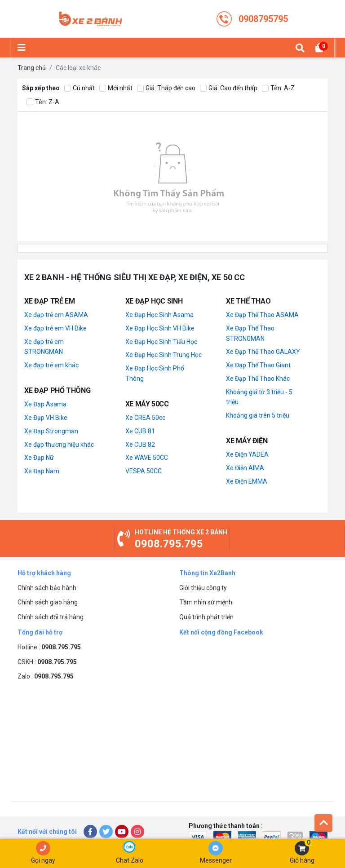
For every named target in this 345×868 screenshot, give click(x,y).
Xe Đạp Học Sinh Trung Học (164, 355)
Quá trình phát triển (206, 617)
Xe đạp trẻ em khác (51, 365)
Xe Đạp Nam (42, 471)
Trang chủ (32, 68)
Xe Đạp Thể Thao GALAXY (263, 352)
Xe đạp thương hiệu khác (59, 445)
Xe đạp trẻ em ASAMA (56, 315)
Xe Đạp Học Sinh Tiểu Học (161, 342)
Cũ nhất (80, 88)
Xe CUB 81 (140, 431)
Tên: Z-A (43, 102)
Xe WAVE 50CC (147, 458)
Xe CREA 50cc (145, 418)
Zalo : (46, 676)
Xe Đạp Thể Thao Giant (258, 365)
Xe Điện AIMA (245, 468)
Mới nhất (116, 88)
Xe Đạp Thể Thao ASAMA (262, 315)
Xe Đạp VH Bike (46, 418)
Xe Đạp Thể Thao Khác (258, 379)
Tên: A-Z (278, 88)
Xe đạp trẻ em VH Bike (55, 328)
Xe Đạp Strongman (51, 431)
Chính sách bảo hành (47, 588)
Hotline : (49, 647)
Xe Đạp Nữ (39, 458)
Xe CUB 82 (140, 445)
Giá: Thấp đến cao (166, 88)
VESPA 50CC (144, 471)
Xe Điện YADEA (247, 454)
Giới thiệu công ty (203, 588)
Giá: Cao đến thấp (229, 88)
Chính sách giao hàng (48, 602)
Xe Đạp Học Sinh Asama (159, 315)
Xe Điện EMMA (247, 481)
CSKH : (47, 662)
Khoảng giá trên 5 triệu (258, 415)
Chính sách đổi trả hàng (51, 617)
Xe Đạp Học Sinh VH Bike (160, 328)
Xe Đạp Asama (45, 404)
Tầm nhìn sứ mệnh (206, 602)
